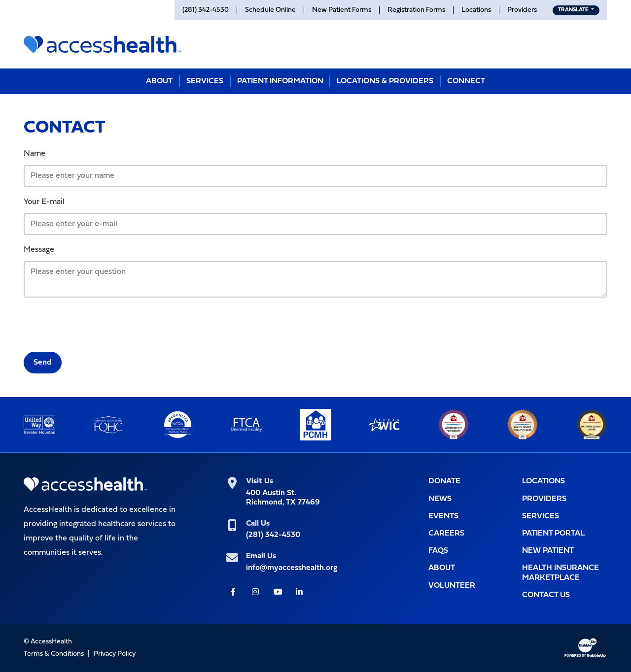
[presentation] (99, 325)
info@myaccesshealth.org (292, 568)
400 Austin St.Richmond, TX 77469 (283, 498)
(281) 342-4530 (273, 535)
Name (35, 154)
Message (39, 250)
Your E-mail (44, 202)
